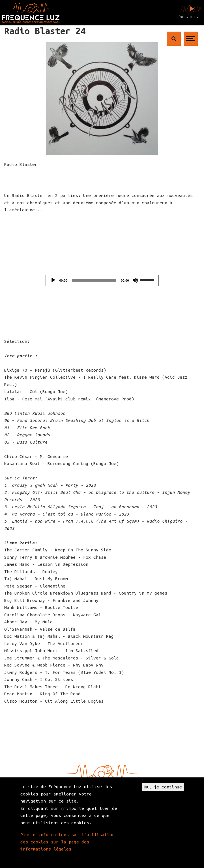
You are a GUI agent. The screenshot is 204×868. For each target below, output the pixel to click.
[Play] (53, 280)
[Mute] (135, 280)
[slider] (94, 280)
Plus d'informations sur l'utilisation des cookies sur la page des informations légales (67, 842)
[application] (102, 280)
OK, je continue (163, 787)
